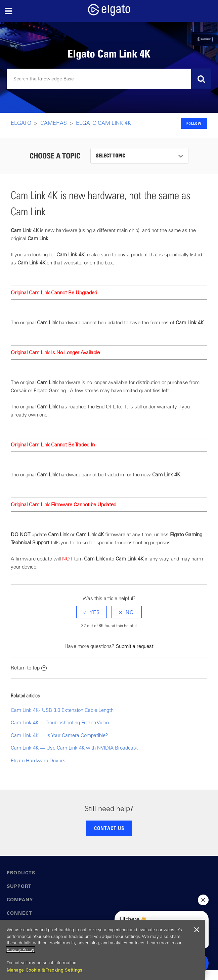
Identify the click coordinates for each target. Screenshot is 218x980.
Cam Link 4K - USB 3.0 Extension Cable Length (62, 710)
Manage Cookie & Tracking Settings (45, 970)
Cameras (54, 123)
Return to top (29, 668)
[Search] (109, 79)
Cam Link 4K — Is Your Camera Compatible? (59, 735)
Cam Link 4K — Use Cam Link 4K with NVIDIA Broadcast (74, 748)
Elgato (21, 123)
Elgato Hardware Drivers (38, 760)
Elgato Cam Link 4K (103, 123)
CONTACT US (109, 828)
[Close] (197, 930)
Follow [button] (194, 123)
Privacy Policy (20, 950)
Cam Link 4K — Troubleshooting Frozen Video (60, 722)
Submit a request (135, 646)
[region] (102, 950)
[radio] (92, 612)
